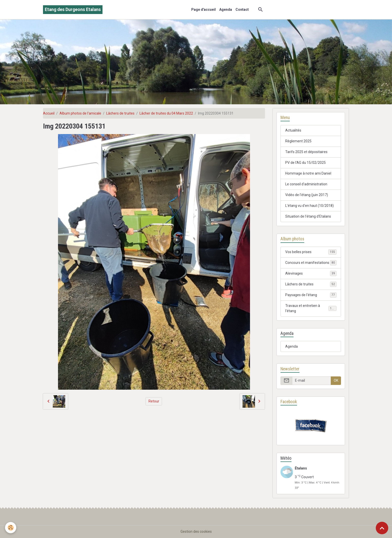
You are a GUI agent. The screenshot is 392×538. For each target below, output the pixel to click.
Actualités (293, 130)
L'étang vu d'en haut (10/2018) (309, 206)
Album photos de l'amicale (80, 113)
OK (336, 380)
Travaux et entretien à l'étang (311, 308)
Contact (242, 10)
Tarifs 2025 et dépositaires (306, 152)
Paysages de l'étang (311, 295)
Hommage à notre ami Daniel (308, 173)
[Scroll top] (382, 528)
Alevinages (311, 273)
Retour (154, 401)
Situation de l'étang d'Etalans (308, 216)
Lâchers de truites (120, 113)
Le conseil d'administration (306, 184)
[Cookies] (11, 528)
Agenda (226, 10)
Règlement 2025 (298, 141)
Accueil (49, 113)
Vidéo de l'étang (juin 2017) (307, 195)
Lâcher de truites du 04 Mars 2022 (166, 113)
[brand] (73, 10)
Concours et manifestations (311, 263)
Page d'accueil (203, 10)
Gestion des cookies (196, 531)
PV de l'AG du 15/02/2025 (305, 163)
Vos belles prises (311, 252)
